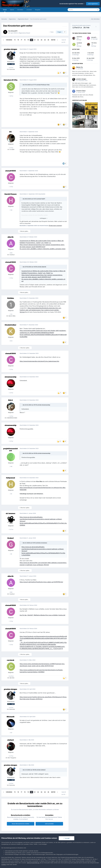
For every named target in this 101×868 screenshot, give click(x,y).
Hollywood (11, 478)
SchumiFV (14, 31)
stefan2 (11, 740)
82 (38, 40)
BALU (11, 400)
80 (32, 40)
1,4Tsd (11, 416)
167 (11, 733)
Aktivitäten (20, 10)
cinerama (79, 37)
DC (11, 132)
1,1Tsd (11, 187)
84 (45, 40)
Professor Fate (45, 85)
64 (11, 494)
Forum (5, 11)
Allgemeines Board (24, 33)
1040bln (10, 298)
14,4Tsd (11, 676)
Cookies (4, 865)
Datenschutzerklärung (33, 863)
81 (35, 40)
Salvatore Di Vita (11, 80)
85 (48, 40)
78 (25, 40)
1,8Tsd (11, 96)
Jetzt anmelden (49, 824)
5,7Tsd (11, 756)
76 (18, 40)
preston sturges (11, 49)
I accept (67, 838)
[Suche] (76, 10)
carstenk (11, 660)
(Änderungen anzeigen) (55, 226)
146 (11, 466)
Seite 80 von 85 (64, 41)
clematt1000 (10, 171)
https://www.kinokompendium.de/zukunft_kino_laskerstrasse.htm (39, 361)
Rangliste (38, 10)
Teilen (51, 32)
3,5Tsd (11, 529)
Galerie (12, 10)
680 (11, 253)
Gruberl (10, 538)
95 (11, 554)
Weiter (53, 40)
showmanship (11, 377)
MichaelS (11, 717)
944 (11, 341)
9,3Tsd (11, 68)
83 (41, 40)
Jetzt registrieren (93, 4)
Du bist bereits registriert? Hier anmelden (72, 4)
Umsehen (29, 10)
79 (28, 40)
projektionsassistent (11, 450)
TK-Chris (94, 43)
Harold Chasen (11, 194)
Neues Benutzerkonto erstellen (21, 824)
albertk (10, 237)
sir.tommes (10, 513)
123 (11, 314)
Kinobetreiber (10, 325)
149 (11, 210)
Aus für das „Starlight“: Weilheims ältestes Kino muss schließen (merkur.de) (42, 615)
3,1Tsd (11, 393)
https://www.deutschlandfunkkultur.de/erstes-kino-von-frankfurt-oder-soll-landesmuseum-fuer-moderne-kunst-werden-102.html (41, 310)
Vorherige (9, 40)
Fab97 (43, 199)
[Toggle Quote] (22, 85)
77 (21, 40)
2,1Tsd (11, 148)
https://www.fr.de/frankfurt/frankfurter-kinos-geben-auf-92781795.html (41, 582)
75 (15, 40)
